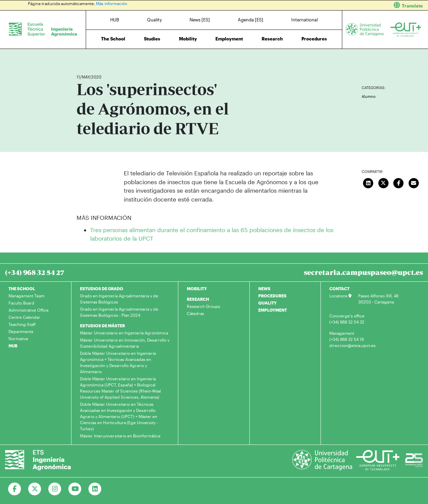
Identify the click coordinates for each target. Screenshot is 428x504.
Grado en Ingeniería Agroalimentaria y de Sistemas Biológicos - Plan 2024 (119, 312)
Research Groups (203, 306)
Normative (18, 338)
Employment (229, 39)
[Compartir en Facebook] (398, 182)
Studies (152, 39)
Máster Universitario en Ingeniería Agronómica (124, 333)
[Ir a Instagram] (55, 489)
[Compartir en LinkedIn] (368, 182)
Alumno (369, 96)
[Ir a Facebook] (15, 489)
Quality (154, 20)
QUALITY (267, 303)
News (95, 57)
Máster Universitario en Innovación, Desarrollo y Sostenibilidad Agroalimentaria (125, 343)
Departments (21, 331)
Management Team (27, 296)
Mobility (188, 39)
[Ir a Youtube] (75, 489)
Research (272, 39)
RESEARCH (198, 299)
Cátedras (195, 313)
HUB (115, 20)
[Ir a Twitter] (35, 489)
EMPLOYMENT (273, 310)
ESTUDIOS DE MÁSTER (102, 326)
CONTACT (339, 289)
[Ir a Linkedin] (95, 489)
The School (113, 39)
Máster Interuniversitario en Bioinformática (120, 436)
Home (82, 57)
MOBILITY (197, 289)
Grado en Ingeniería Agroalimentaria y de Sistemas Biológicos (119, 299)
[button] (324, 5)
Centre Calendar (24, 317)
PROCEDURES (272, 296)
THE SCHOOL (22, 289)
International (304, 20)
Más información (112, 3)
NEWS (264, 289)
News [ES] (200, 20)
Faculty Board (21, 303)
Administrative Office (29, 310)
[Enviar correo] (414, 182)
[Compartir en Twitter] (383, 182)
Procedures (314, 39)
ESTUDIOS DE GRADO (102, 289)
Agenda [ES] (251, 20)
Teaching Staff (22, 324)
